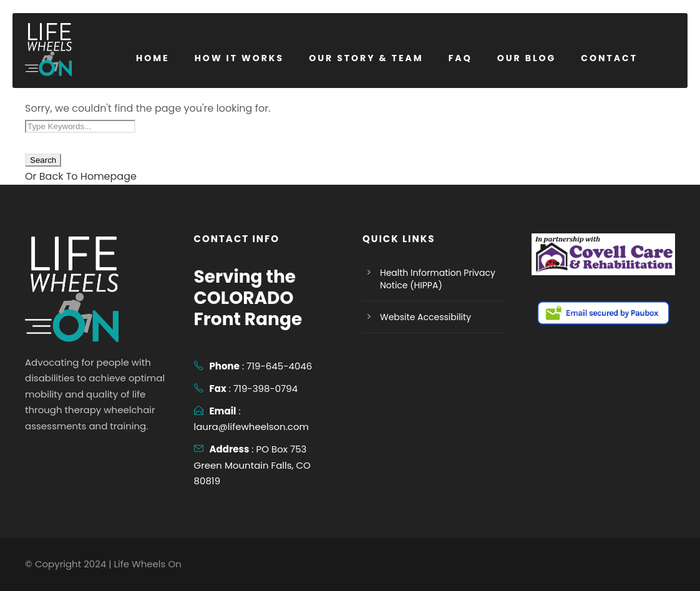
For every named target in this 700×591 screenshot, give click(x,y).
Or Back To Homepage (81, 176)
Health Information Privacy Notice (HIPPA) (438, 279)
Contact (609, 58)
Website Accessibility (425, 317)
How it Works (240, 58)
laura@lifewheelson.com (252, 427)
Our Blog (527, 58)
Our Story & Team (366, 58)
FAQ (460, 58)
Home (153, 58)
